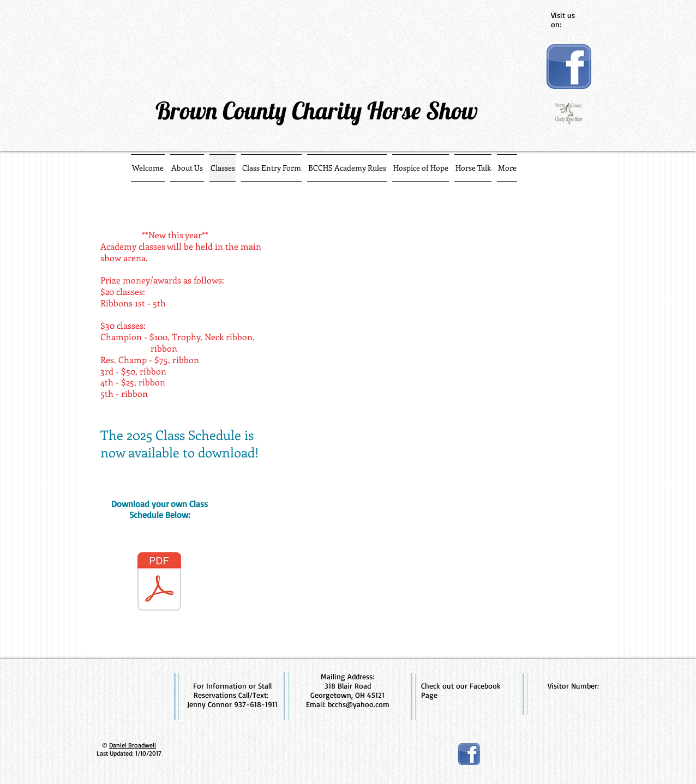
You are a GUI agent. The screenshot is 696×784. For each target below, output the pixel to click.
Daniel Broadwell (133, 745)
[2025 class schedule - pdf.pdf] (159, 583)
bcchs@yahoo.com (359, 704)
